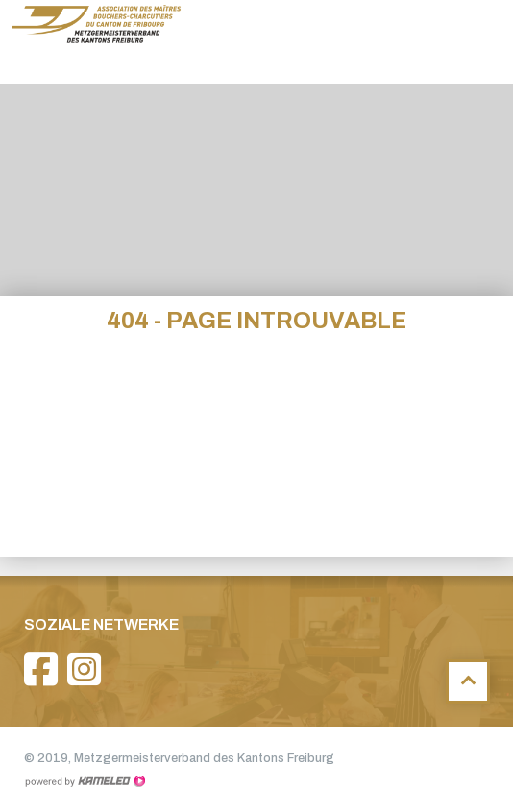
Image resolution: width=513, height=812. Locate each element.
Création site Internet (85, 781)
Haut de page (468, 681)
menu (484, 42)
